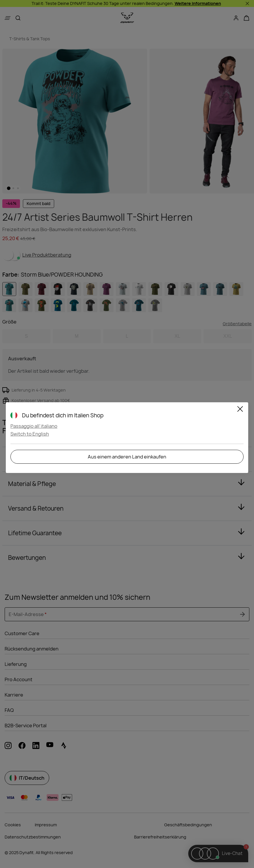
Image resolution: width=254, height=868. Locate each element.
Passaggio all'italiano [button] (34, 426)
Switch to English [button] (30, 434)
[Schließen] (240, 410)
